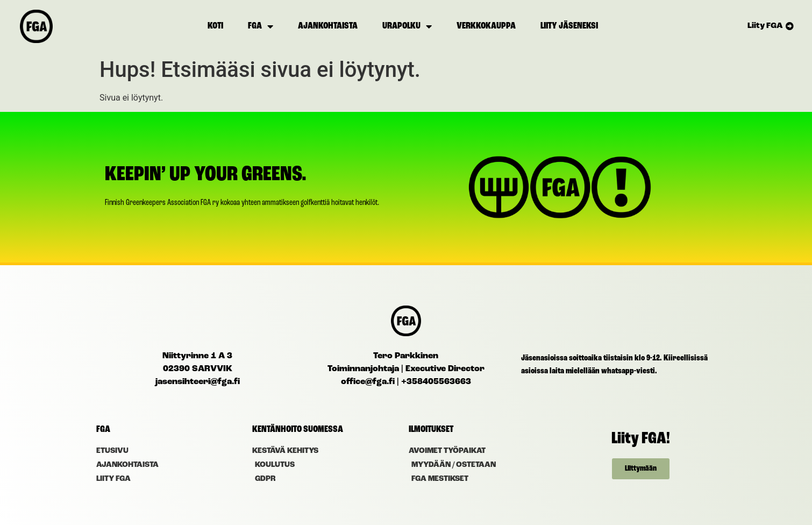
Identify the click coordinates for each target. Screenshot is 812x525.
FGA (261, 26)
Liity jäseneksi (569, 26)
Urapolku (407, 26)
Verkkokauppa (486, 26)
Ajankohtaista (328, 26)
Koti (215, 26)
